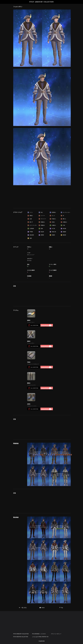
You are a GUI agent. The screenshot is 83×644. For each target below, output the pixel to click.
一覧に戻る (23, 608)
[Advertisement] (42, 199)
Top (61, 608)
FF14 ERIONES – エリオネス (39, 634)
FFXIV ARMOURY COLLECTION (42, 2)
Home (42, 608)
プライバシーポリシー (56, 634)
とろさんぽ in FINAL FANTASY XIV (40, 637)
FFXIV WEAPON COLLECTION (21, 637)
